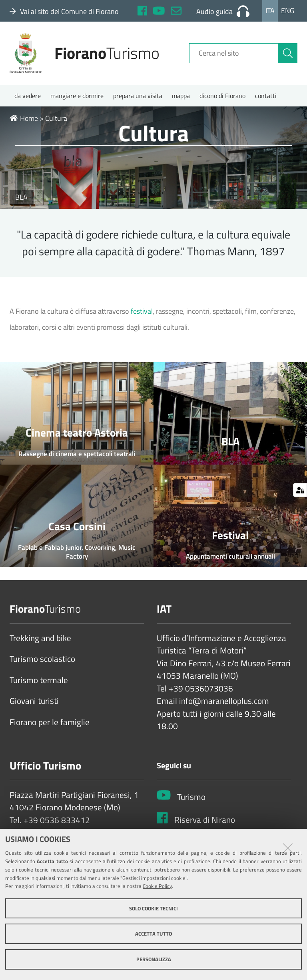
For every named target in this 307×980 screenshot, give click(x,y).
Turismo (191, 797)
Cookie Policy (157, 886)
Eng (288, 11)
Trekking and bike (40, 638)
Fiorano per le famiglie (50, 722)
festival (142, 311)
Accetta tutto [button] (153, 934)
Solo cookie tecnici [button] (153, 908)
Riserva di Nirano (205, 820)
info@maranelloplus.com (224, 701)
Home (24, 118)
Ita (270, 11)
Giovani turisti (34, 701)
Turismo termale (39, 680)
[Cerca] (288, 53)
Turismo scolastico (42, 659)
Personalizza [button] (154, 959)
